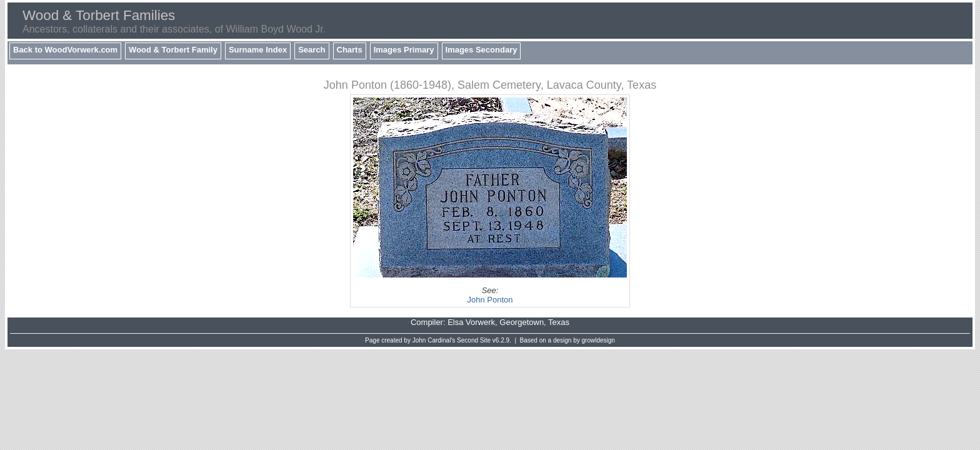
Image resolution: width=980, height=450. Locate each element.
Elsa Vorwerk (471, 322)
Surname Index (258, 50)
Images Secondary (482, 50)
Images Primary (404, 50)
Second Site (474, 340)
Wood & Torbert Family (173, 50)
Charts (350, 50)
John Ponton (490, 300)
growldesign (598, 340)
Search (312, 50)
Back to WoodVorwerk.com (65, 50)
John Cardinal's (434, 340)
